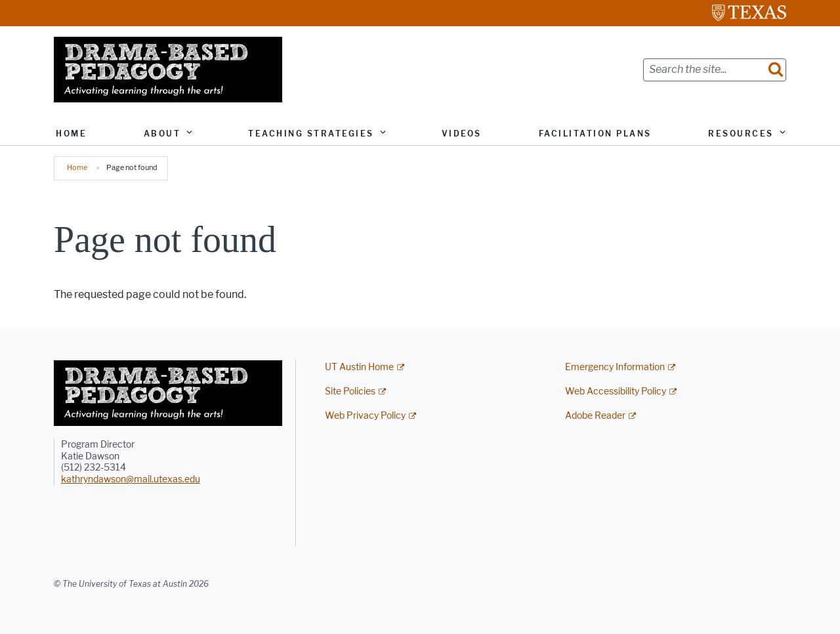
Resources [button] (741, 134)
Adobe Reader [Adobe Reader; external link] (595, 416)
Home (71, 134)
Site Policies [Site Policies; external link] (350, 391)
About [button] (162, 134)
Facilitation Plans (595, 134)
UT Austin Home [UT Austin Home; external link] (359, 367)
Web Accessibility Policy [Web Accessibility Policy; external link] (616, 391)
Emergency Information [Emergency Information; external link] (615, 367)
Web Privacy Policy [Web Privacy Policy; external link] (365, 416)
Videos (462, 134)
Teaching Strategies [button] (311, 134)
